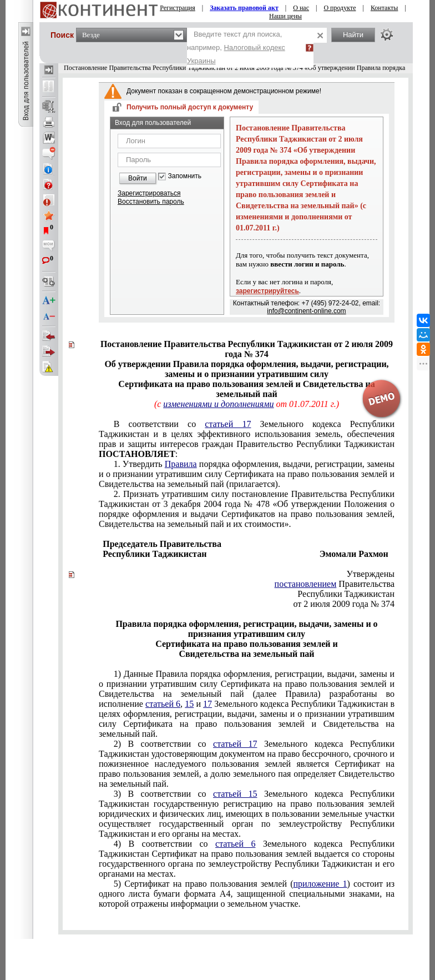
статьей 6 (163, 704)
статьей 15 (235, 794)
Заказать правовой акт (244, 8)
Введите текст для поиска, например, (236, 47)
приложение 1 (320, 884)
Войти (138, 178)
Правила (181, 464)
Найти (353, 35)
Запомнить (185, 176)
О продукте (340, 8)
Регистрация (178, 8)
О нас (301, 8)
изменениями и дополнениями (218, 404)
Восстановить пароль (151, 202)
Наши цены (285, 16)
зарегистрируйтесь (267, 291)
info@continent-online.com (306, 311)
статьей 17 (228, 424)
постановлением (306, 584)
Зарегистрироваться (149, 193)
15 (189, 704)
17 (208, 704)
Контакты (385, 8)
